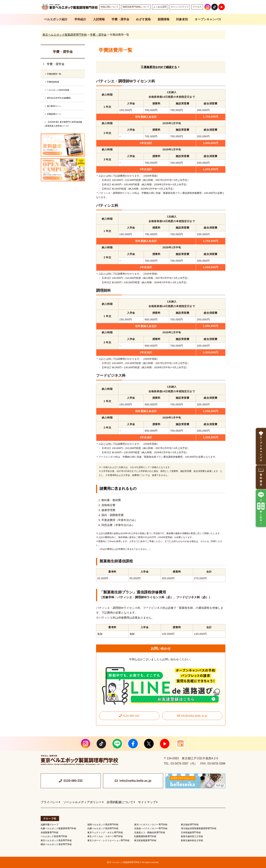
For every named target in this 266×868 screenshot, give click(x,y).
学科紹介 (80, 19)
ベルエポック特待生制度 (58, 90)
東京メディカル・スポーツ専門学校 (105, 836)
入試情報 (99, 19)
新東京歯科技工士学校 (192, 836)
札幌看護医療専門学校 (145, 836)
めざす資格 (143, 19)
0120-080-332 (129, 716)
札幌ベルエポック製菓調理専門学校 (58, 828)
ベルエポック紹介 (56, 19)
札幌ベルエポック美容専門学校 (103, 828)
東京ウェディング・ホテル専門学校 (105, 833)
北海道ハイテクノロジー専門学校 (151, 828)
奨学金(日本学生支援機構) (59, 98)
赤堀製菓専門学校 (50, 833)
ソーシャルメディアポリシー (82, 802)
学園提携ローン (54, 114)
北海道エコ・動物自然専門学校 (150, 833)
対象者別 (182, 19)
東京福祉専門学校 (190, 825)
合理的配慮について (120, 802)
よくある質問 (160, 7)
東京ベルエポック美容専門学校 (56, 840)
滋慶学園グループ (50, 825)
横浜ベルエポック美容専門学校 (56, 844)
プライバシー (50, 802)
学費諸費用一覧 (54, 74)
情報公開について (110, 7)
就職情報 (163, 19)
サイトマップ (147, 802)
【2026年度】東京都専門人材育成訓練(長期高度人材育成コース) (63, 124)
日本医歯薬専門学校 (191, 833)
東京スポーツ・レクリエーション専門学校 (108, 840)
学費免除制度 (53, 82)
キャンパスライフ (180, 7)
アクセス (197, 7)
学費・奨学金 (120, 19)
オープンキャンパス (208, 19)
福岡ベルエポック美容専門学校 (103, 825)
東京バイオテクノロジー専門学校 (151, 825)
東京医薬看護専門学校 (145, 840)
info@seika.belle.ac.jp (192, 716)
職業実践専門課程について (136, 7)
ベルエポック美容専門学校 (54, 836)
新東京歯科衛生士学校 (192, 840)
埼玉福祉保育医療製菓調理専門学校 (199, 828)
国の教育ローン (54, 106)
